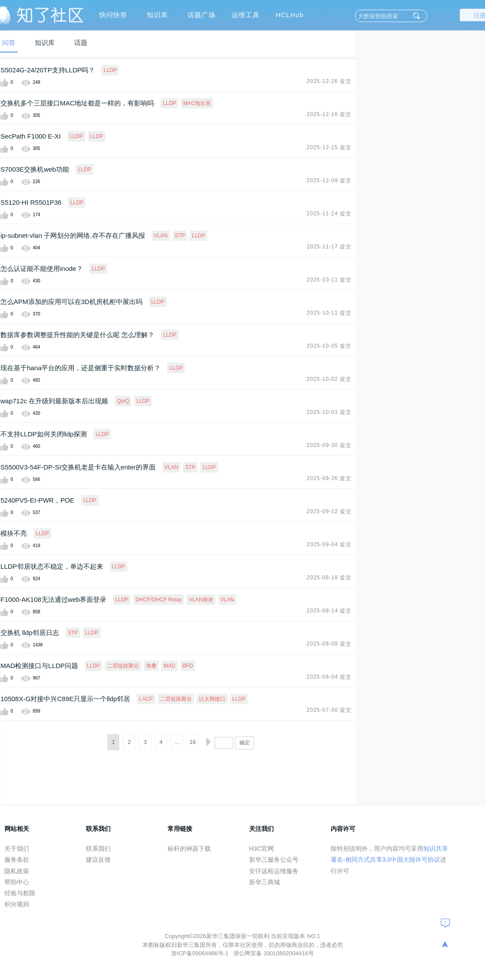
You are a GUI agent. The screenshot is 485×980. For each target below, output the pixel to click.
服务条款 (17, 860)
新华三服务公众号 (274, 860)
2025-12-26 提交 (329, 81)
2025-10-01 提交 (329, 412)
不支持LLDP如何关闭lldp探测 (44, 434)
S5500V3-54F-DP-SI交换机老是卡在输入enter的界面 (78, 467)
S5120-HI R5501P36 (31, 202)
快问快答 (113, 15)
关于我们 (17, 849)
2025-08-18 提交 (329, 578)
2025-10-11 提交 (329, 280)
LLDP (110, 70)
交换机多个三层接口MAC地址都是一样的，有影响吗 (77, 103)
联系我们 (98, 849)
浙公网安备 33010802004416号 (274, 953)
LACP (146, 699)
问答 (9, 43)
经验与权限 (20, 893)
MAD (170, 666)
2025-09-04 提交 (329, 544)
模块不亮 (14, 533)
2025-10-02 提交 (329, 379)
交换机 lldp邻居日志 (30, 633)
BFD (188, 666)
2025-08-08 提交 (329, 644)
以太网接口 (212, 699)
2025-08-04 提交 (329, 677)
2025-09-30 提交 (329, 445)
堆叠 (151, 666)
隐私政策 (17, 871)
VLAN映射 (201, 600)
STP (180, 236)
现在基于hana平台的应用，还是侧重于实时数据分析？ (80, 368)
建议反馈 (98, 860)
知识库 (157, 15)
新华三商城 (265, 882)
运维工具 (246, 15)
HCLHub (290, 15)
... (177, 742)
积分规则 (17, 904)
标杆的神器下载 (189, 849)
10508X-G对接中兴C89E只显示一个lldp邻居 (65, 699)
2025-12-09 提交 (329, 180)
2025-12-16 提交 (329, 114)
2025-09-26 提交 (329, 478)
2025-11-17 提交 (329, 247)
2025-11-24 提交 (329, 214)
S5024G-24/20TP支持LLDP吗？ (48, 70)
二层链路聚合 (123, 666)
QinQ (123, 401)
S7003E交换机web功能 (35, 169)
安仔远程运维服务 (274, 871)
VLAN (161, 236)
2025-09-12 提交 (329, 511)
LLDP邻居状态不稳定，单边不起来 (52, 566)
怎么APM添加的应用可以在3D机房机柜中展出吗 (71, 302)
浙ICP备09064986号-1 (201, 953)
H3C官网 (261, 849)
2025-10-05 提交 (329, 346)
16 (193, 742)
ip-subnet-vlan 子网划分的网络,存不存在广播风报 (73, 235)
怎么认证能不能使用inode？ (42, 268)
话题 (81, 43)
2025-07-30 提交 (329, 710)
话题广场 (201, 15)
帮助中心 (17, 882)
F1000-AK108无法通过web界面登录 (53, 599)
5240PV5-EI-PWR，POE (37, 500)
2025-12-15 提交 (329, 147)
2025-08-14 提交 (329, 611)
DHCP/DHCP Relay (159, 600)
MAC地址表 (197, 103)
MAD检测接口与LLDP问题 (39, 666)
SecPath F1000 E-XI (31, 136)
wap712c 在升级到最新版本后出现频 (54, 401)
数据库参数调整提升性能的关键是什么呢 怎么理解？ (77, 335)
